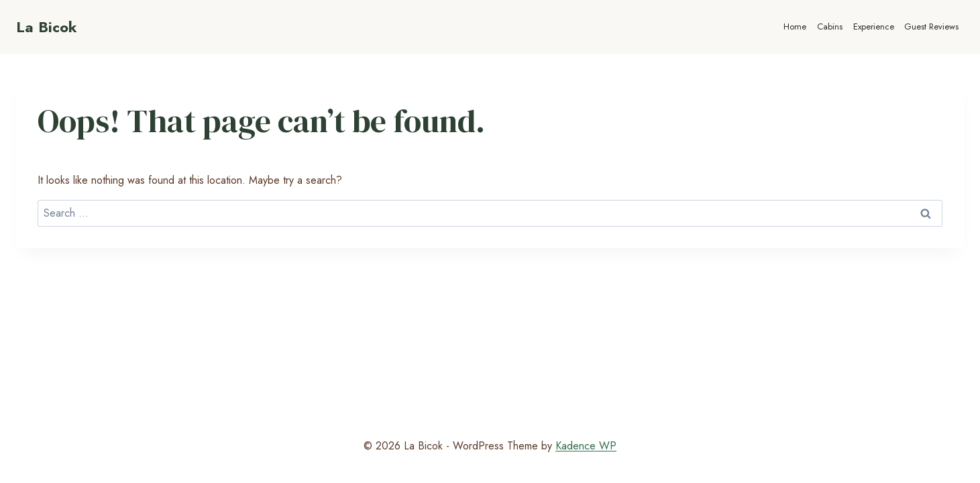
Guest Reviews (931, 26)
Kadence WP (586, 446)
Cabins (830, 26)
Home (795, 26)
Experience (874, 26)
